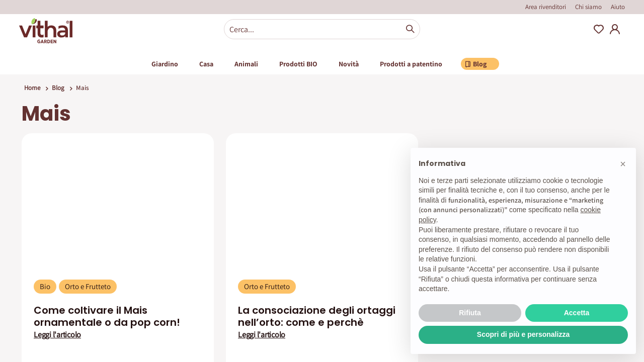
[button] (623, 164)
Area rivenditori (546, 7)
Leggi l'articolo (57, 335)
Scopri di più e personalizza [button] (523, 334)
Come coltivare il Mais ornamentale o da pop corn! (107, 316)
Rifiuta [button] (470, 313)
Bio (45, 286)
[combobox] (322, 29)
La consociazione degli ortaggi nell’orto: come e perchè (317, 316)
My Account (615, 29)
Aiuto (618, 7)
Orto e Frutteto (88, 286)
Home (32, 88)
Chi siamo (588, 7)
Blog (58, 88)
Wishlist (599, 29)
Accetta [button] (577, 313)
